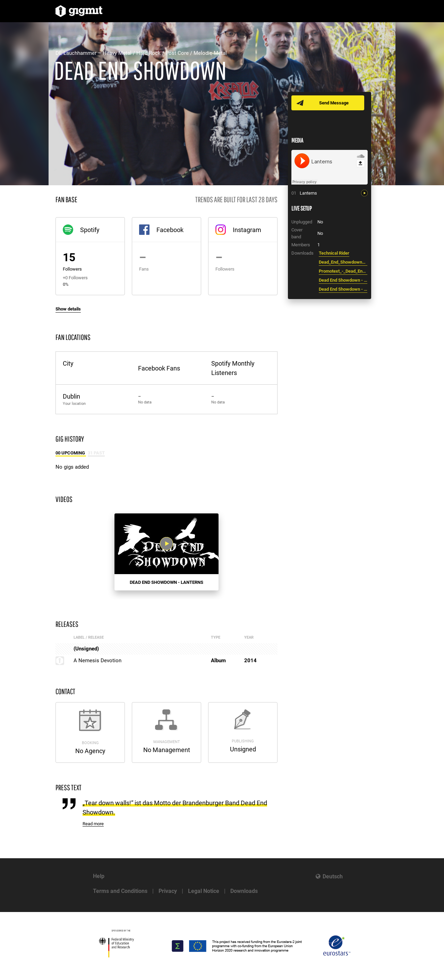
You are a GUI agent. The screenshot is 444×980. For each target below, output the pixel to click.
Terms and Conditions (120, 891)
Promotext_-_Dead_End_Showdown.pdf (343, 271)
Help (99, 876)
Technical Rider (334, 253)
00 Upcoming (71, 453)
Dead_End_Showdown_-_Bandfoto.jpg (343, 262)
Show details (68, 309)
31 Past (96, 453)
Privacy (168, 891)
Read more (93, 824)
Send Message (334, 103)
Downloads (244, 891)
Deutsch (333, 876)
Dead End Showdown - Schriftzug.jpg (343, 289)
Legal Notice (204, 891)
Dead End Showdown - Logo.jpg (343, 280)
